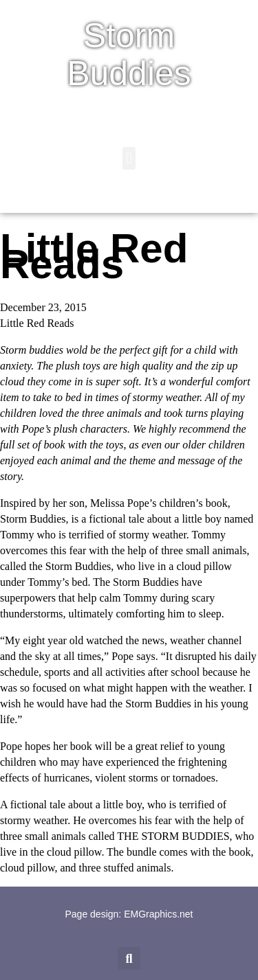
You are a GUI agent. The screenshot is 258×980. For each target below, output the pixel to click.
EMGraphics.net (158, 914)
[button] (129, 158)
